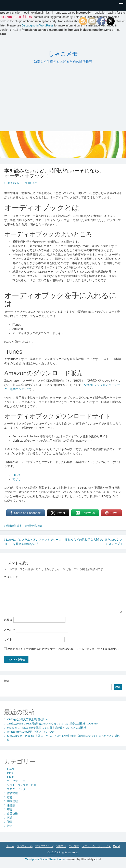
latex (10, 773)
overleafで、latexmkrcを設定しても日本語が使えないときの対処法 (47, 728)
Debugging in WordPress (37, 25)
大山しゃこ (31, 183)
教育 (10, 797)
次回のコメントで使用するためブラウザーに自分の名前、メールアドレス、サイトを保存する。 (64, 649)
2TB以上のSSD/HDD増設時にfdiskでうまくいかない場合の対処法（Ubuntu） (53, 724)
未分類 (11, 805)
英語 (10, 818)
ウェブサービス (16, 781)
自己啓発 (12, 814)
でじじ (17, 479)
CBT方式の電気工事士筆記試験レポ (28, 719)
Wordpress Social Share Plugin (45, 859)
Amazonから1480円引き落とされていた (31, 732)
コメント (11, 577)
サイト (8, 639)
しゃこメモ (63, 54)
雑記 (10, 826)
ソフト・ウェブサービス (22, 785)
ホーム (10, 846)
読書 (19, 526)
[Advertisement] (63, 97)
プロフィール (25, 846)
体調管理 (12, 793)
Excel (10, 769)
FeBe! (16, 475)
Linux (10, 777)
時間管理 (11, 526)
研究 (10, 809)
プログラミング (16, 789)
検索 (7, 681)
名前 (8, 620)
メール (10, 630)
